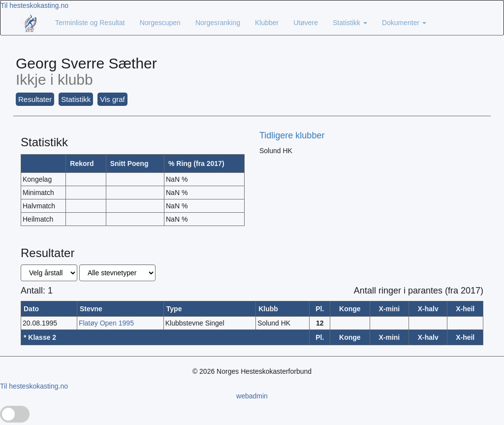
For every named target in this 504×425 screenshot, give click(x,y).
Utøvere (306, 23)
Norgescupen (160, 23)
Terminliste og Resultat (90, 23)
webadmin (252, 396)
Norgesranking (218, 23)
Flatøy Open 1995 (106, 323)
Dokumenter (404, 23)
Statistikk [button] (76, 99)
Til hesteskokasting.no (34, 5)
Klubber (267, 23)
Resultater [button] (35, 99)
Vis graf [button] (112, 99)
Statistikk (350, 23)
